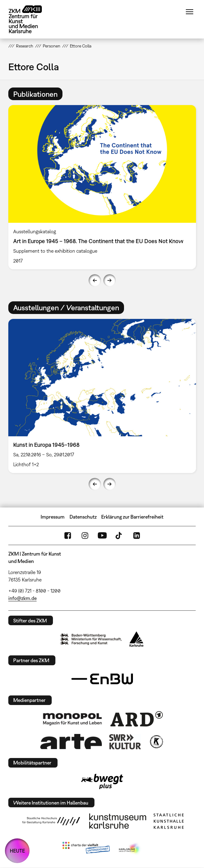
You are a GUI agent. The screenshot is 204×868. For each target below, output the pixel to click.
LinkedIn (137, 536)
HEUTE (17, 851)
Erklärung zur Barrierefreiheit (132, 517)
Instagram (85, 536)
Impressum (53, 517)
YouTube (102, 536)
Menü (190, 12)
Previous (95, 280)
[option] (102, 187)
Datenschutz (83, 517)
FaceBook (68, 536)
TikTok (119, 536)
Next (110, 280)
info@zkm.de (22, 598)
